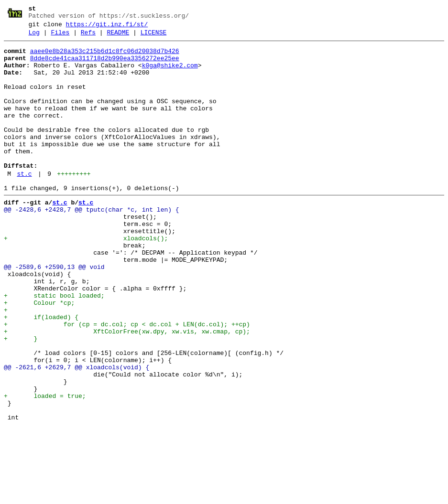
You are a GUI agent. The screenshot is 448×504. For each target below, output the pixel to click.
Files (60, 37)
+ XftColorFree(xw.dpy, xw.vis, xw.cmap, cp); (127, 390)
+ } (21, 399)
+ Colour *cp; (39, 356)
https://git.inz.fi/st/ (107, 27)
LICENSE (154, 37)
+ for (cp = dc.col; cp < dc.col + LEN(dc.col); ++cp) (127, 382)
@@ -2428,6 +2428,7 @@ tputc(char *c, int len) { (92, 244)
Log (34, 37)
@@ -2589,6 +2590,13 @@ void (54, 313)
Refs (88, 37)
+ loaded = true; (45, 468)
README (118, 37)
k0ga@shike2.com (170, 74)
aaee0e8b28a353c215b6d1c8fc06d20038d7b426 (105, 57)
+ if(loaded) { (41, 373)
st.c (24, 204)
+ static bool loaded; (54, 347)
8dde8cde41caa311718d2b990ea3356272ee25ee (105, 65)
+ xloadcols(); (86, 279)
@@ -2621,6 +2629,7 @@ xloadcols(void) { (76, 433)
